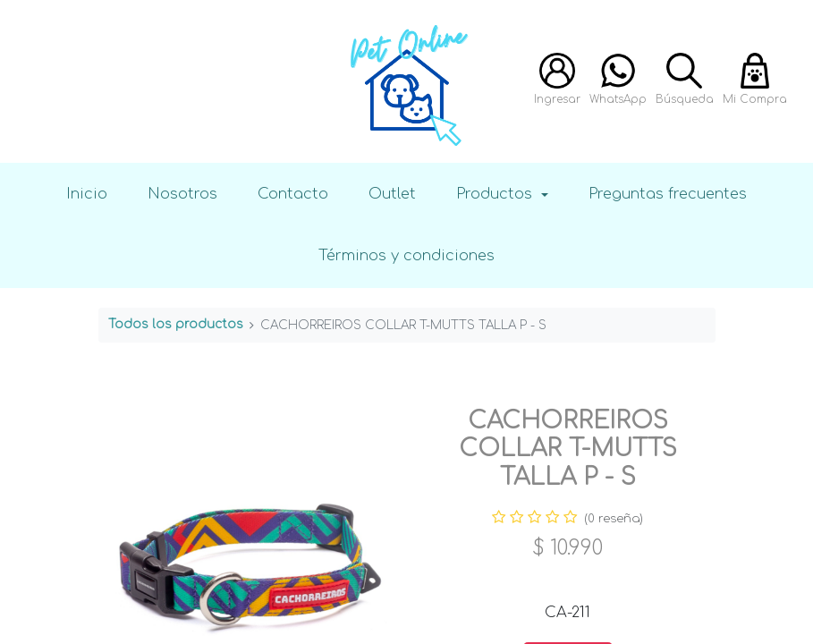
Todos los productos (176, 324)
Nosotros (182, 194)
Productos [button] (496, 194)
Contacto (293, 194)
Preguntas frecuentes (668, 194)
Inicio (87, 194)
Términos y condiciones (406, 255)
